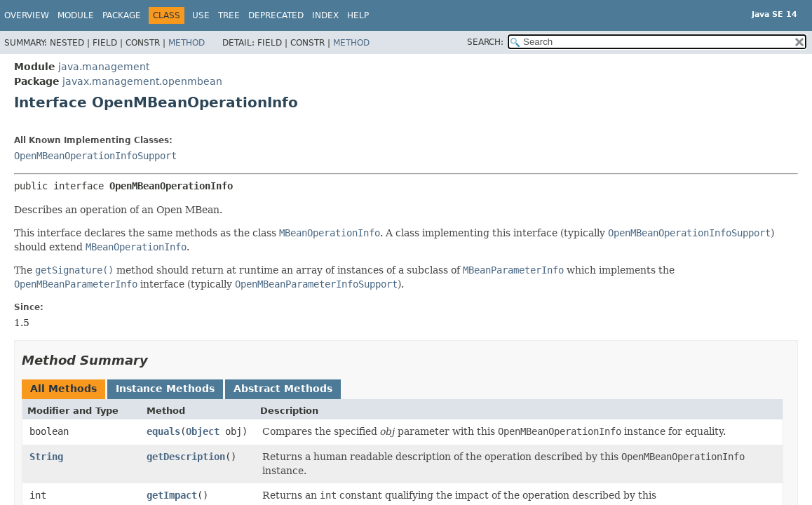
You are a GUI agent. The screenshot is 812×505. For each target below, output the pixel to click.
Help (358, 15)
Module (76, 15)
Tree (229, 15)
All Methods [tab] (63, 389)
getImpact (172, 495)
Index (325, 15)
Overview (27, 15)
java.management (104, 67)
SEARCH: (485, 42)
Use (201, 15)
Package (122, 15)
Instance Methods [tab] (165, 389)
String (46, 457)
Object (203, 431)
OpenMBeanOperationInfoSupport (95, 156)
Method (187, 43)
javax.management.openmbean (142, 81)
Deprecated (276, 15)
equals (163, 431)
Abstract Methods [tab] (283, 389)
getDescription (186, 457)
